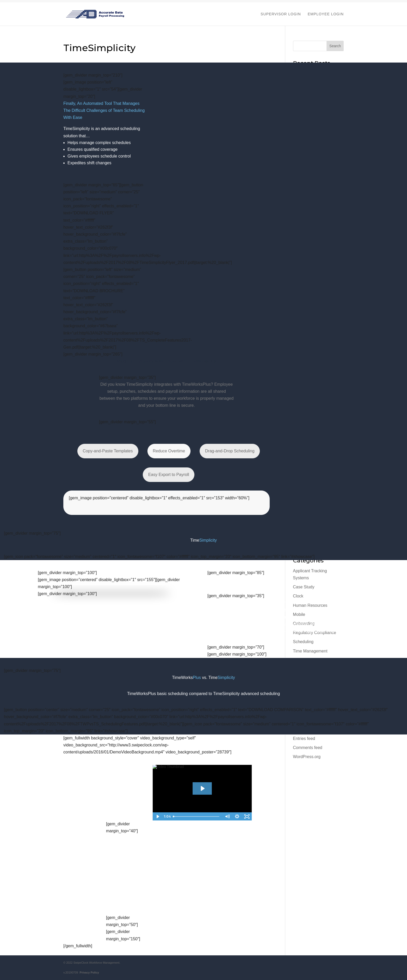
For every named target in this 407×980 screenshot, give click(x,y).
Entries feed (304, 739)
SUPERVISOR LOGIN (281, 14)
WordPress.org (307, 757)
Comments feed (308, 748)
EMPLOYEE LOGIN (326, 14)
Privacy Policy (89, 972)
